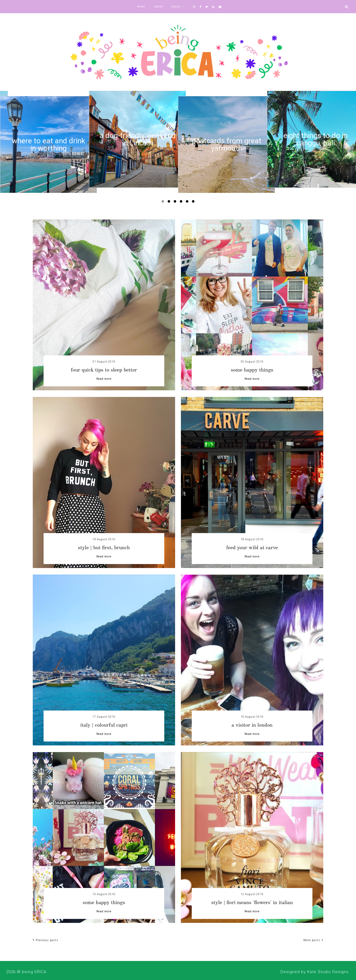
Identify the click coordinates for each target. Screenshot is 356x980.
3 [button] (176, 203)
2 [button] (170, 203)
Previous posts (46, 940)
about (159, 6)
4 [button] (182, 203)
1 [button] (164, 203)
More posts (313, 940)
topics (176, 6)
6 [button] (194, 203)
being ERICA (34, 972)
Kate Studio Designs (328, 972)
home (141, 6)
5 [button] (188, 203)
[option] (48, 145)
